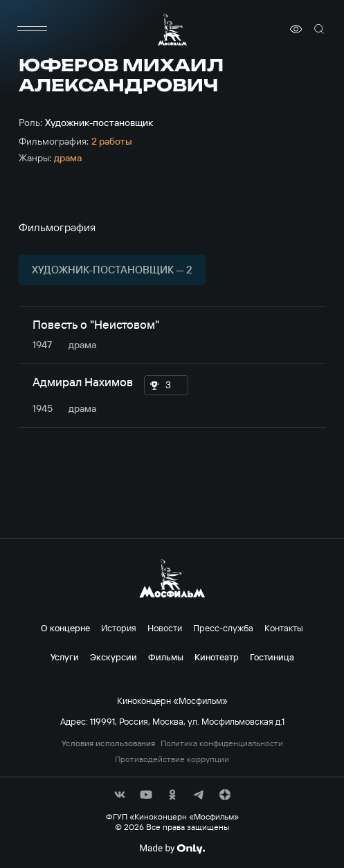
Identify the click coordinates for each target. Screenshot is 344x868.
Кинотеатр (217, 657)
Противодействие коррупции (172, 759)
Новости (165, 628)
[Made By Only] (172, 849)
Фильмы (166, 657)
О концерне (65, 628)
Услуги (65, 657)
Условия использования (108, 743)
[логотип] (172, 29)
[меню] (33, 29)
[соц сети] (120, 795)
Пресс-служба (223, 628)
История (119, 628)
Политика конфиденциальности (222, 743)
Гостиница (272, 657)
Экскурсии (114, 657)
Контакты (284, 628)
